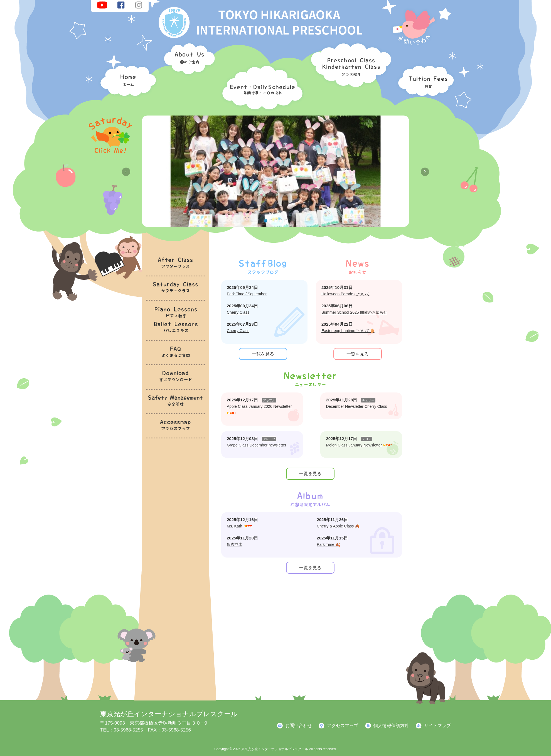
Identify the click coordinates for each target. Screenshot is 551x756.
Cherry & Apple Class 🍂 (338, 526)
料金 (424, 79)
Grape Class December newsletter (257, 445)
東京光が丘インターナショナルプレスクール (169, 714)
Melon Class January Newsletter (354, 445)
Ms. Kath (234, 526)
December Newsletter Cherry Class (356, 406)
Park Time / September (247, 294)
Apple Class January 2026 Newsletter (259, 406)
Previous (126, 172)
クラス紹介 (349, 63)
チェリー (368, 400)
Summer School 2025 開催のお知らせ (354, 312)
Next (425, 172)
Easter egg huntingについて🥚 (348, 331)
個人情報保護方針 (391, 726)
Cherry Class (238, 312)
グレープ (269, 439)
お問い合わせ (299, 726)
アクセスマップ (343, 726)
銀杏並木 (235, 544)
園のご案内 (188, 60)
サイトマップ (437, 726)
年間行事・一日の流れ (261, 86)
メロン (367, 439)
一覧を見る (263, 354)
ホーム (127, 79)
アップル (269, 400)
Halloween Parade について (346, 294)
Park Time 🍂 (328, 544)
